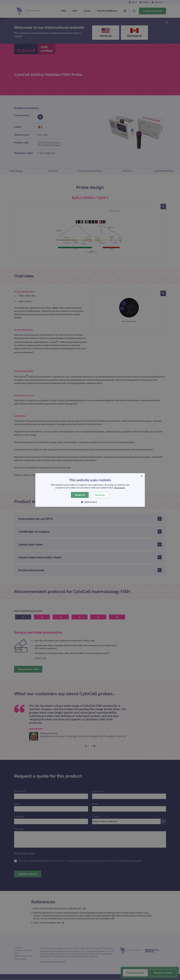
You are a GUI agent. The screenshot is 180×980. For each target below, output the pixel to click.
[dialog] (90, 490)
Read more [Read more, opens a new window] (120, 488)
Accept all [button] (80, 495)
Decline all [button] (100, 495)
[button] (90, 502)
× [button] (142, 476)
